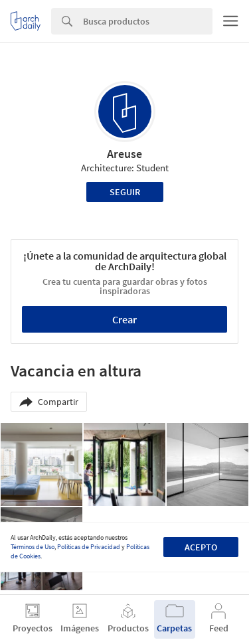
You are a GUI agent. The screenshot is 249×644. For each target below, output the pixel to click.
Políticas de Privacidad (89, 547)
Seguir (125, 192)
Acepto (201, 547)
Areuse (124, 154)
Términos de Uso (33, 547)
